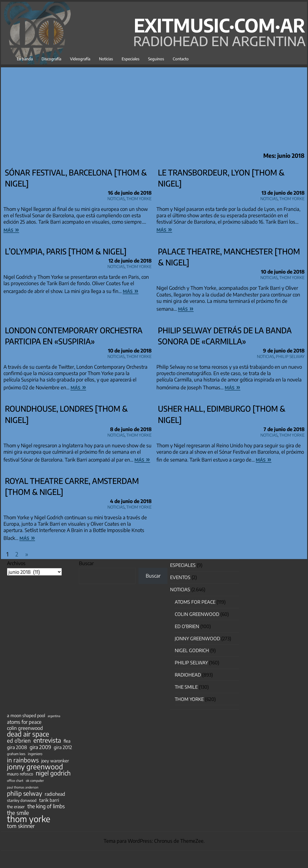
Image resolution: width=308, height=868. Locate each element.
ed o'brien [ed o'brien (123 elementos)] (19, 741)
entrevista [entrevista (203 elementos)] (47, 740)
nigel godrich (192, 650)
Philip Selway (290, 356)
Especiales (130, 59)
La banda (25, 59)
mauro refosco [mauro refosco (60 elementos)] (20, 774)
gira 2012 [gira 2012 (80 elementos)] (63, 747)
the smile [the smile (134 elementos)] (18, 813)
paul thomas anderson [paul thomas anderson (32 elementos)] (23, 787)
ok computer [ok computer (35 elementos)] (35, 780)
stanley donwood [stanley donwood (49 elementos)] (22, 800)
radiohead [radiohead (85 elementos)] (55, 794)
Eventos (180, 577)
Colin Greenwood (197, 614)
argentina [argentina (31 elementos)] (54, 716)
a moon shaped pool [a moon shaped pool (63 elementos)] (26, 715)
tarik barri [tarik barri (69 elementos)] (49, 800)
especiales (183, 565)
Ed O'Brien (187, 626)
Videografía (80, 59)
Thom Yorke (139, 198)
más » (11, 229)
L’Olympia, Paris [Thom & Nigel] (66, 251)
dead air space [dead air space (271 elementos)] (28, 734)
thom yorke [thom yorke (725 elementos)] (29, 819)
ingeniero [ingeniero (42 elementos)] (35, 754)
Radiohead (188, 675)
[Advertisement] (154, 108)
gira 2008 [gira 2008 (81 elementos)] (17, 747)
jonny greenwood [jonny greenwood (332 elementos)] (35, 766)
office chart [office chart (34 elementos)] (15, 781)
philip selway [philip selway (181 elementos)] (25, 793)
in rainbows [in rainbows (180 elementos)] (23, 760)
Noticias (106, 59)
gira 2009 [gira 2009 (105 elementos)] (40, 747)
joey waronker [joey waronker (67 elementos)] (55, 761)
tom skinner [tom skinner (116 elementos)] (21, 826)
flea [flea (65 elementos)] (67, 741)
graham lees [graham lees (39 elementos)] (16, 754)
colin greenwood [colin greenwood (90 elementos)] (25, 728)
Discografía (51, 59)
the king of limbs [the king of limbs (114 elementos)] (46, 806)
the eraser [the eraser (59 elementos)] (16, 806)
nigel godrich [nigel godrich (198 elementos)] (53, 773)
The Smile (186, 687)
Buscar (86, 563)
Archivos (16, 563)
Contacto (181, 59)
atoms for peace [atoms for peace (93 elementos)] (24, 722)
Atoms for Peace (195, 602)
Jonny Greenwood (197, 639)
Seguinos (156, 59)
